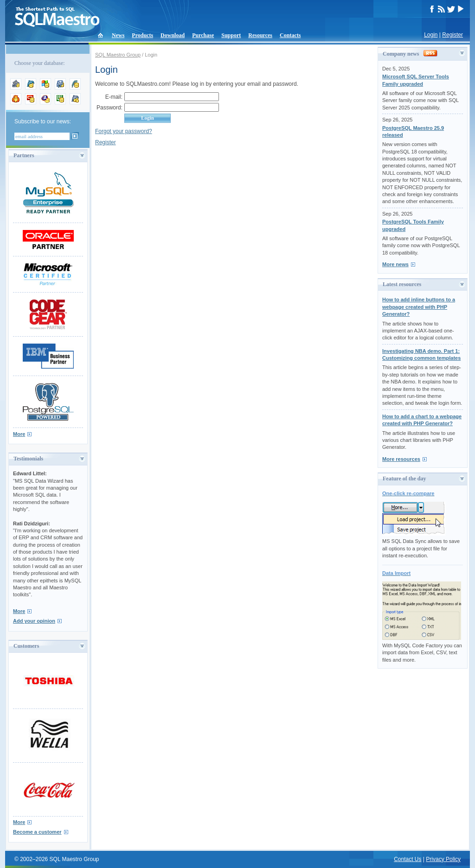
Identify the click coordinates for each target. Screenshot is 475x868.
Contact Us (408, 859)
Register (453, 35)
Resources (260, 35)
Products (142, 35)
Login (431, 35)
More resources (401, 459)
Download (173, 35)
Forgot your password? (124, 131)
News (118, 35)
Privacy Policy (443, 859)
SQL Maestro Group (118, 55)
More (19, 434)
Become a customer (37, 832)
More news (395, 264)
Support (231, 35)
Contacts (290, 35)
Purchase (203, 35)
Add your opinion (34, 621)
